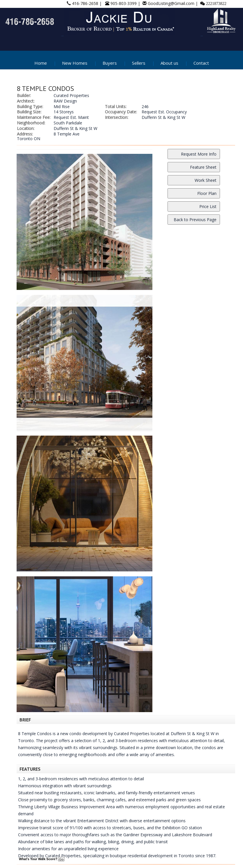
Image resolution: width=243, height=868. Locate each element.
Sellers (139, 63)
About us (169, 63)
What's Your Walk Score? (42, 859)
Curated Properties (71, 95)
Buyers (110, 63)
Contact (201, 63)
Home (41, 63)
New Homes (75, 63)
